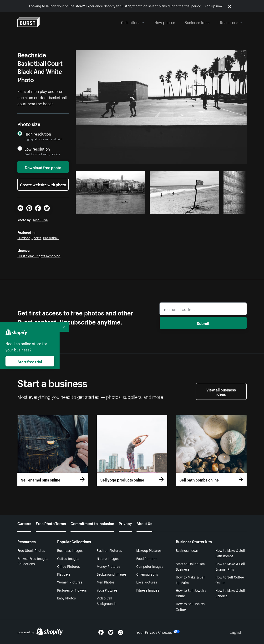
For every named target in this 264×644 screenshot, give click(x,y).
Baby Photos (66, 598)
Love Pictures (147, 582)
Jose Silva (40, 220)
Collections (132, 22)
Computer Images (150, 566)
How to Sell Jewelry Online (191, 593)
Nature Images (108, 558)
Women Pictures (70, 582)
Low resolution (37, 149)
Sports (36, 238)
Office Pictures (69, 566)
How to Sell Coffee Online (230, 580)
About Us (144, 523)
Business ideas (198, 22)
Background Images (112, 574)
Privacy (125, 523)
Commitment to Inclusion (92, 523)
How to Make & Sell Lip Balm (191, 580)
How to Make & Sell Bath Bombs (230, 553)
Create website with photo (43, 184)
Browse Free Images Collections (33, 561)
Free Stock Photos (31, 550)
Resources (231, 22)
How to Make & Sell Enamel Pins (230, 566)
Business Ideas (187, 550)
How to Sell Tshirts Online (190, 606)
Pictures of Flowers (72, 590)
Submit (203, 323)
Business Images (70, 550)
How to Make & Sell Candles (230, 593)
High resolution (38, 134)
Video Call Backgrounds (107, 601)
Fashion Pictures (109, 550)
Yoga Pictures (107, 590)
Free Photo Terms (51, 523)
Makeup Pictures (149, 550)
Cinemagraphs (147, 574)
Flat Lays (64, 574)
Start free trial (30, 361)
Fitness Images (148, 590)
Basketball (51, 238)
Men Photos (106, 582)
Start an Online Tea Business (190, 566)
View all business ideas (221, 391)
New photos (165, 22)
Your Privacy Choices (158, 632)
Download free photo (43, 167)
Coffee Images (68, 558)
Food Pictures (147, 558)
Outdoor (23, 238)
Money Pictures (109, 566)
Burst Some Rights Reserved (39, 256)
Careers (24, 523)
